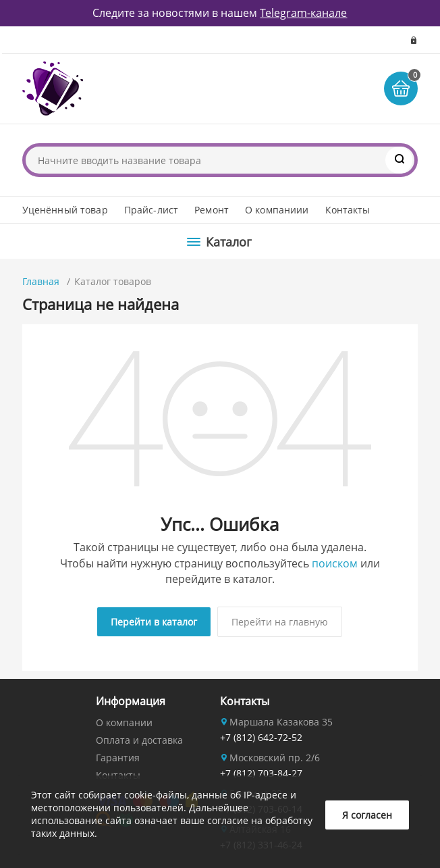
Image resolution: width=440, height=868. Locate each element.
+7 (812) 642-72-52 (261, 737)
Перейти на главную (280, 622)
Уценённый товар (65, 210)
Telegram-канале (303, 13)
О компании (124, 722)
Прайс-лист (151, 210)
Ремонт (212, 210)
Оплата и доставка (139, 740)
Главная (41, 281)
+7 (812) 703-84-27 (261, 773)
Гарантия (118, 758)
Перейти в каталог (154, 622)
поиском (335, 563)
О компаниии (277, 210)
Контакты (348, 210)
